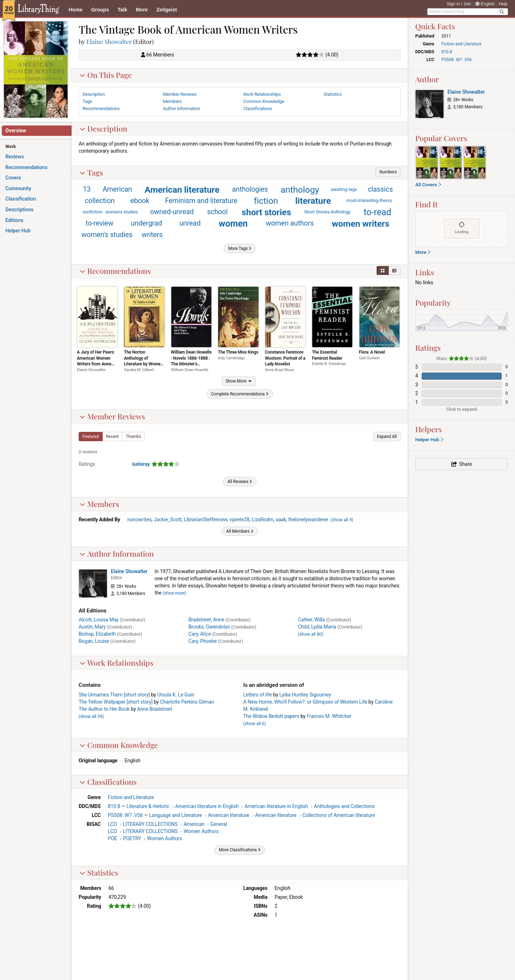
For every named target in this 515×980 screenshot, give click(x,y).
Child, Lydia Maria (317, 627)
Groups (100, 10)
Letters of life (257, 695)
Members (99, 504)
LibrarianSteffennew (206, 519)
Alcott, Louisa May (99, 620)
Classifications (108, 782)
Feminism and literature (201, 201)
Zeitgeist (167, 10)
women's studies (107, 235)
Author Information (117, 553)
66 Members (160, 55)
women (233, 224)
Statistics (99, 872)
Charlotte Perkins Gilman (187, 702)
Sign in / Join (459, 4)
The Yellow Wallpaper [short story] (116, 702)
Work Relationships (116, 663)
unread (190, 223)
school (217, 212)
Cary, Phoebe (203, 641)
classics (380, 189)
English (485, 4)
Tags (91, 172)
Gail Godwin (369, 358)
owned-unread (172, 212)
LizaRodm (263, 519)
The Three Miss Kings (238, 352)
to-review (99, 223)
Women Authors (201, 831)
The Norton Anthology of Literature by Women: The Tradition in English (144, 364)
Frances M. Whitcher (329, 716)
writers (152, 235)
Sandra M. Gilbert (139, 370)
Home (76, 10)
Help (503, 4)
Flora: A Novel (372, 352)
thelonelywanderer (308, 519)
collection (100, 201)
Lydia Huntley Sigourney (305, 695)
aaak (281, 519)
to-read (377, 212)
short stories (266, 212)
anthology (300, 190)
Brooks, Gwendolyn (209, 627)
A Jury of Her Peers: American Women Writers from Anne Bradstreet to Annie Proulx (96, 364)
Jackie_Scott (168, 519)
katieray (141, 464)
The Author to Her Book (104, 709)
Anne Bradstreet (154, 709)
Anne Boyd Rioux (280, 370)
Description (103, 128)
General (219, 824)
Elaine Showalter (109, 41)
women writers (361, 224)
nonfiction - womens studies (110, 212)
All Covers (428, 185)
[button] (388, 172)
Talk (122, 10)
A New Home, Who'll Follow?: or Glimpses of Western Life (305, 702)
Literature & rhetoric (148, 806)
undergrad (146, 223)
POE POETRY (125, 838)
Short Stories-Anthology (327, 212)
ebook (140, 201)
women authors (290, 223)
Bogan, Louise (94, 641)
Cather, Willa (311, 620)
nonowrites (139, 519)
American (117, 189)
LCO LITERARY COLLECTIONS (143, 824)
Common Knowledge (119, 745)
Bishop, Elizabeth (97, 634)
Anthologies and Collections (344, 806)
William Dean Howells (190, 370)
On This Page (106, 75)
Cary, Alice (200, 634)
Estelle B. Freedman (329, 364)
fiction (266, 201)
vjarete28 (239, 519)
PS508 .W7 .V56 (126, 815)
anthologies (250, 189)
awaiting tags (344, 189)
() (342, 520)
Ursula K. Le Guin (176, 695)
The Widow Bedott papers (271, 716)
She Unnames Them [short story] (114, 695)
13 (87, 189)
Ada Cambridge (231, 358)
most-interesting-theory (369, 200)
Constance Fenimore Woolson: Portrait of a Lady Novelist (285, 358)
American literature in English (207, 806)
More (142, 10)
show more (175, 593)
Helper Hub (429, 440)
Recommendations (115, 271)
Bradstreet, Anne (207, 620)
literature (313, 201)
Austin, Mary (92, 627)
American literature (182, 190)
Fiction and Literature (131, 797)
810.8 (114, 806)
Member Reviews (112, 416)
